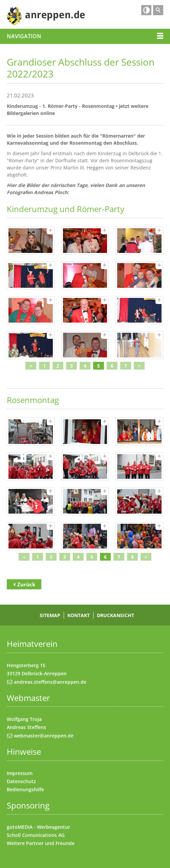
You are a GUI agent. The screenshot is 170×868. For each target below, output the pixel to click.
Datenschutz (21, 781)
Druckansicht (115, 615)
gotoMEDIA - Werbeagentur (38, 827)
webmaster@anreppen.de (44, 736)
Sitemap (50, 615)
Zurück (26, 584)
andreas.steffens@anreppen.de (50, 682)
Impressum (20, 773)
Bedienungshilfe (25, 789)
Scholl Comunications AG (36, 835)
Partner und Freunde (50, 843)
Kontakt (79, 615)
